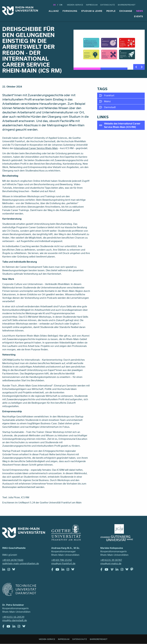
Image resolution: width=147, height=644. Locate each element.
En (61, 5)
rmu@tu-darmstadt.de (15, 620)
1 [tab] (87, 69)
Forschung (70, 11)
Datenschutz (108, 5)
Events (139, 16)
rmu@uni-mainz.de (111, 563)
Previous (136, 67)
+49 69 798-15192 (62, 560)
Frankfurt (109, 95)
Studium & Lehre (92, 11)
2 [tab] (114, 69)
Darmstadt (110, 107)
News (140, 11)
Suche (142, 5)
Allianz (54, 11)
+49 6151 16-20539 (13, 617)
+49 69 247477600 (13, 560)
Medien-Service (75, 5)
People (111, 11)
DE (55, 5)
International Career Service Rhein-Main (36, 148)
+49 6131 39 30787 (111, 560)
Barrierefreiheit (127, 5)
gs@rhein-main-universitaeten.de (21, 563)
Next (142, 67)
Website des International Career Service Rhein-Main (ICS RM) (122, 125)
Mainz (107, 101)
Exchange (126, 11)
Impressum (92, 5)
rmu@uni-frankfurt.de (63, 563)
